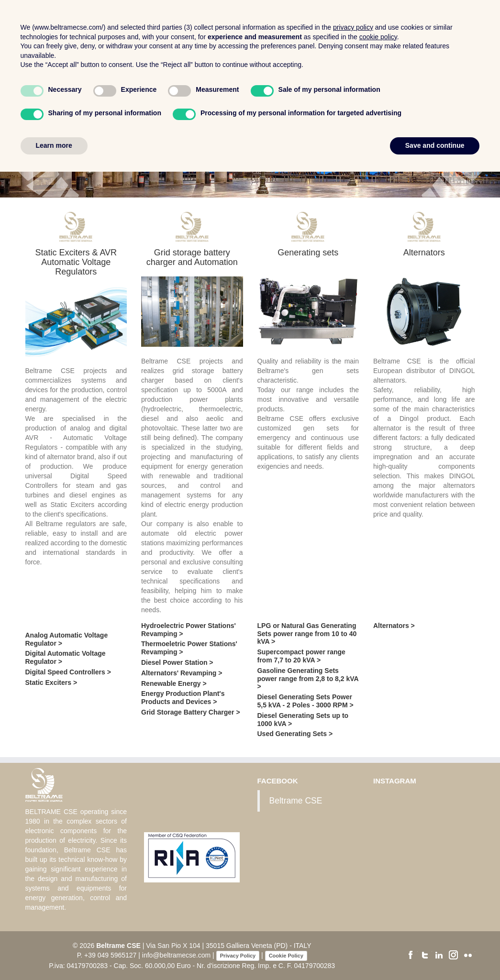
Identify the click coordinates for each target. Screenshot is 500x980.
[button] (12, 119)
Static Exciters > (51, 683)
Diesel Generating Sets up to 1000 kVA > (303, 720)
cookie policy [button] (378, 845)
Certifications (393, 20)
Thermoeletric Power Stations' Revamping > (189, 648)
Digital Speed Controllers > (68, 672)
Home (238, 20)
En (488, 48)
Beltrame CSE (296, 801)
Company (285, 20)
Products (337, 20)
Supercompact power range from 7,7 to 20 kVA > (301, 656)
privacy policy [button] (353, 836)
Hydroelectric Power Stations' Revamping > (189, 630)
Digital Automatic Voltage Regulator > (66, 657)
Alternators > (394, 626)
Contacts (450, 20)
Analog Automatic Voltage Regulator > (67, 639)
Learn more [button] (54, 954)
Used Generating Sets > (295, 734)
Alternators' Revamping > (182, 673)
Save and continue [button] (435, 954)
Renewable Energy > (174, 683)
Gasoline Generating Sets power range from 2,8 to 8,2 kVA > (308, 679)
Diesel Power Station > (177, 662)
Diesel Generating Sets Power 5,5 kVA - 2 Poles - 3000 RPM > (306, 701)
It (472, 48)
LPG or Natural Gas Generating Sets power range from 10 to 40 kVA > (307, 634)
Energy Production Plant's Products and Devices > (183, 698)
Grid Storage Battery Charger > (191, 712)
